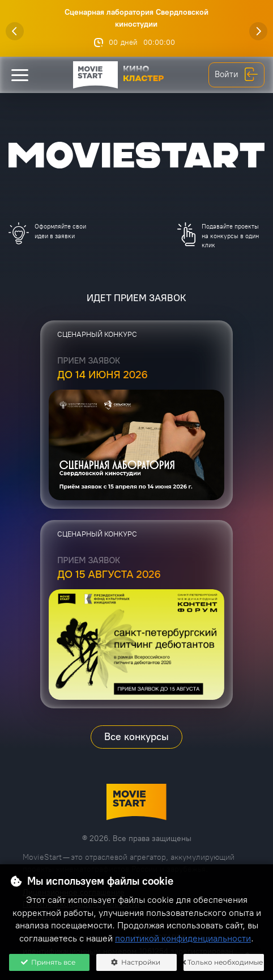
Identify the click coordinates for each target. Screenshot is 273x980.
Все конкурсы (136, 737)
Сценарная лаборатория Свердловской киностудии (136, 18)
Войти (236, 75)
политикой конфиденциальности (183, 938)
